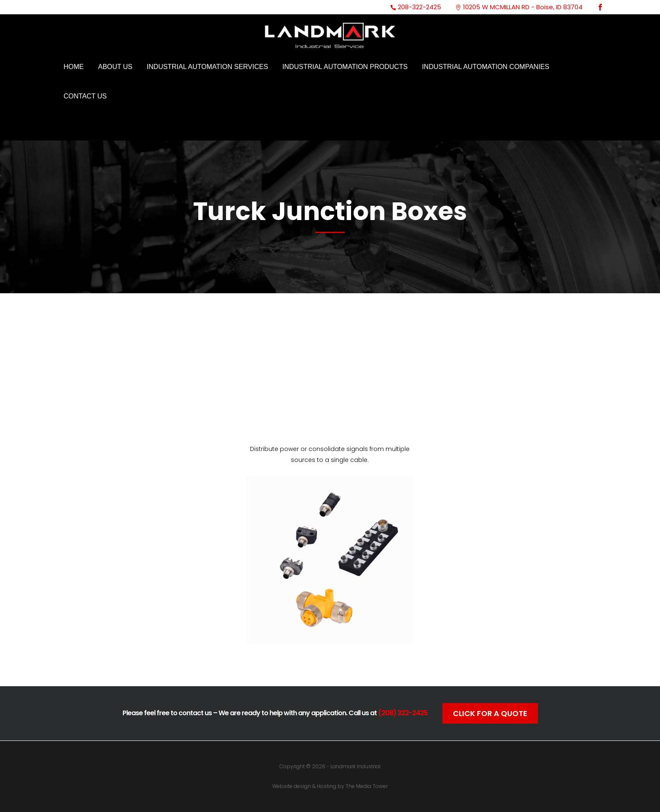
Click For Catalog (330, 660)
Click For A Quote (490, 713)
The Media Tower (367, 786)
